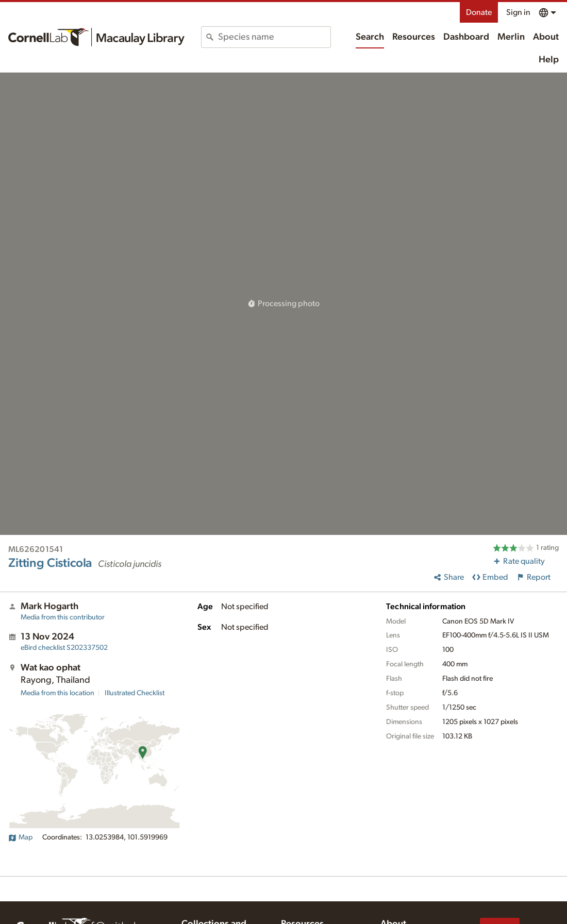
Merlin (511, 37)
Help (549, 60)
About (546, 37)
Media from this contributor (63, 617)
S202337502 (64, 648)
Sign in (518, 12)
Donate (479, 12)
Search (370, 37)
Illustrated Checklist (135, 693)
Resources (414, 37)
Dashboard (466, 37)
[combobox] (274, 37)
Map (20, 837)
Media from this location (57, 693)
